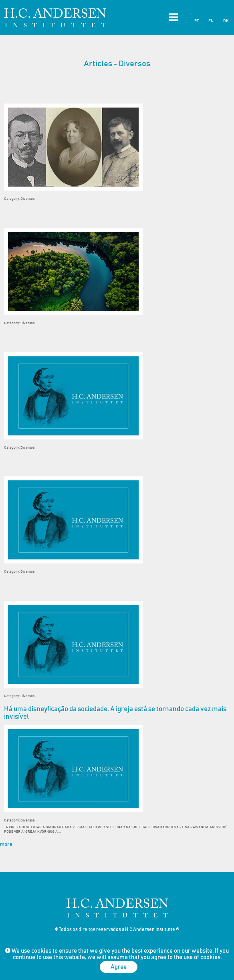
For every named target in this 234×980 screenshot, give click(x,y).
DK (226, 21)
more (6, 845)
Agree (119, 967)
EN (211, 21)
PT (197, 21)
